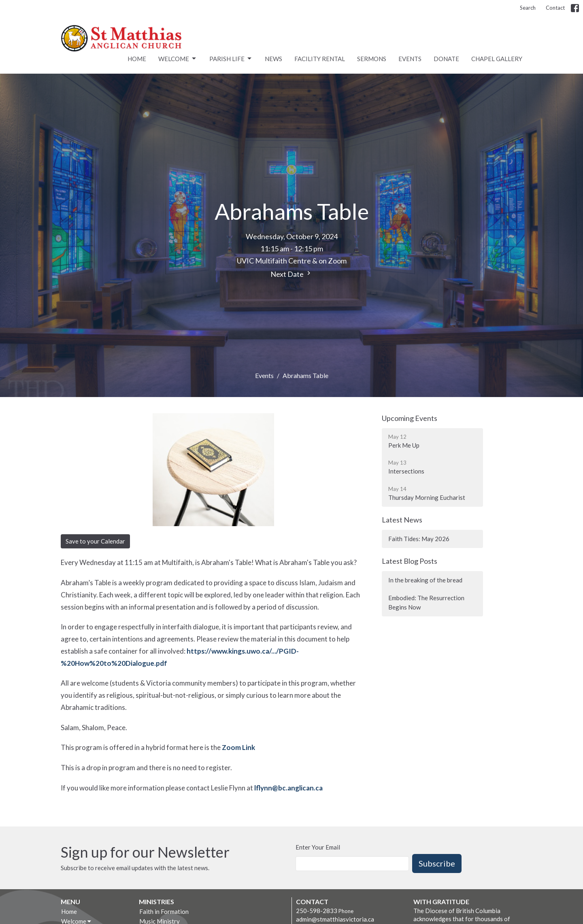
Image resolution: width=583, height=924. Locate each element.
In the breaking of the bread (425, 580)
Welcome (178, 59)
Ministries (156, 902)
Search (528, 8)
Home (137, 59)
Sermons (372, 59)
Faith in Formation (164, 911)
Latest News (402, 520)
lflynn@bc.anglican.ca (288, 788)
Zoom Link (239, 747)
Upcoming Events (410, 418)
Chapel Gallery (497, 59)
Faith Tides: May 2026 (419, 539)
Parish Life (231, 59)
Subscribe (437, 863)
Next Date (291, 274)
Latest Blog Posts (410, 561)
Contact (555, 8)
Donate (446, 59)
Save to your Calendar (95, 541)
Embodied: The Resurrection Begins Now (426, 602)
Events (410, 59)
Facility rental (320, 59)
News (273, 59)
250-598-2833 (317, 911)
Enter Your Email (318, 847)
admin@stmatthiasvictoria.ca (335, 919)
